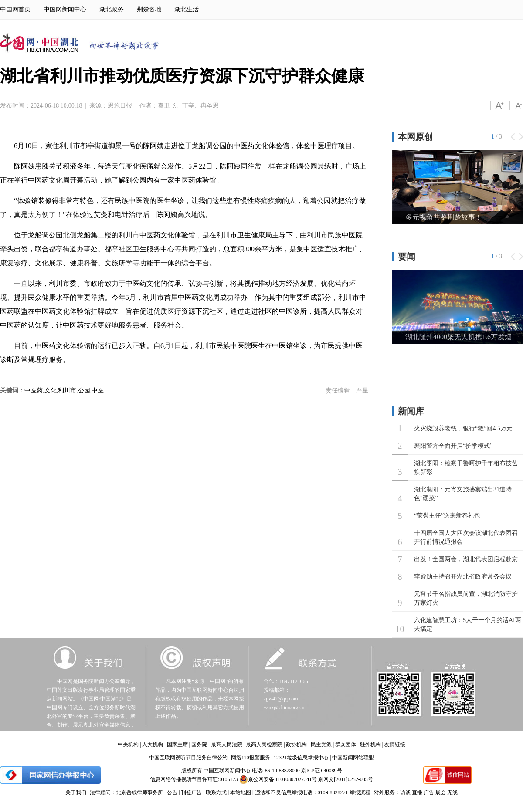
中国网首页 (15, 9)
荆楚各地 (149, 9)
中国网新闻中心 (65, 9)
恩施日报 (120, 106)
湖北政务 (112, 9)
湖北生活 (187, 9)
